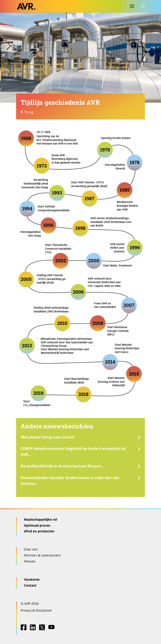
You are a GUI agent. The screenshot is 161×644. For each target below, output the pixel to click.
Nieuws (30, 561)
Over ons (31, 549)
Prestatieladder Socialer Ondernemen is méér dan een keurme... (70, 481)
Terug (29, 112)
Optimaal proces (37, 525)
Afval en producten (39, 531)
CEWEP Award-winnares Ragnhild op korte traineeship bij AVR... (73, 452)
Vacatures (32, 579)
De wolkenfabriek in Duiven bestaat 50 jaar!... (63, 466)
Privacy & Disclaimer (36, 610)
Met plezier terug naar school (47, 437)
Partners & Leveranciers (42, 555)
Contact (30, 585)
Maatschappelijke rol (40, 519)
